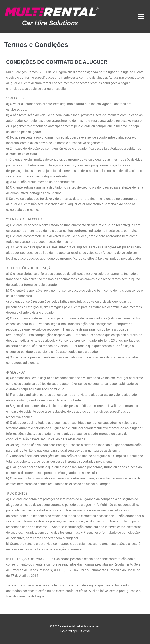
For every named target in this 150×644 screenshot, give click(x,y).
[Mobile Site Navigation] (141, 16)
